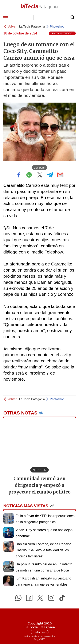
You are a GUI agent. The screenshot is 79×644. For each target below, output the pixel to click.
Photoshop (57, 26)
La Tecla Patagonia (32, 26)
